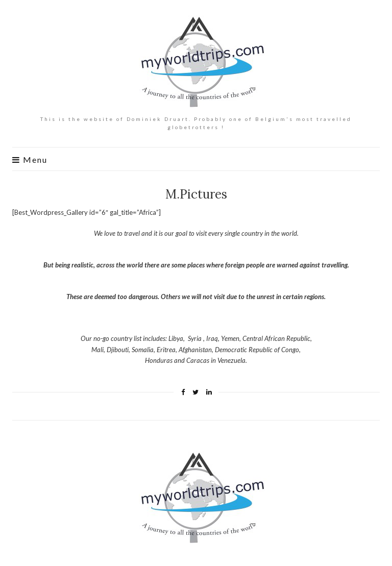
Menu (30, 160)
